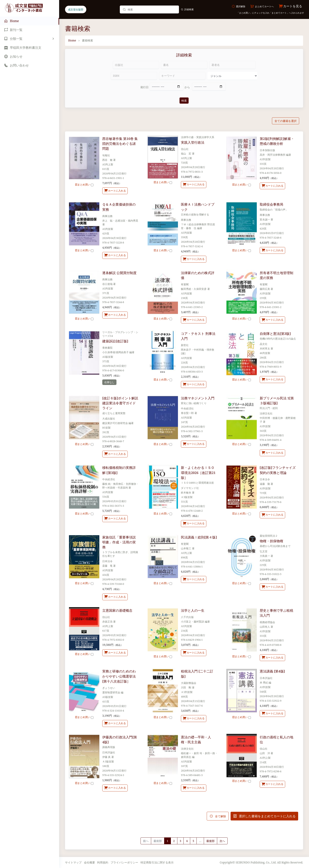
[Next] (222, 841)
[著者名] (232, 65)
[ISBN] (134, 76)
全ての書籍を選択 (286, 121)
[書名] (184, 65)
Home (72, 40)
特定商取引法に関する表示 (157, 862)
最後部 (210, 841)
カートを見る (290, 6)
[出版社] (136, 65)
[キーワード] (182, 76)
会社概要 (89, 862)
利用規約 (103, 862)
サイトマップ (73, 862)
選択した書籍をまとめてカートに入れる (264, 816)
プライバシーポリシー (124, 862)
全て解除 (218, 816)
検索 (184, 101)
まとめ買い (84, 184)
